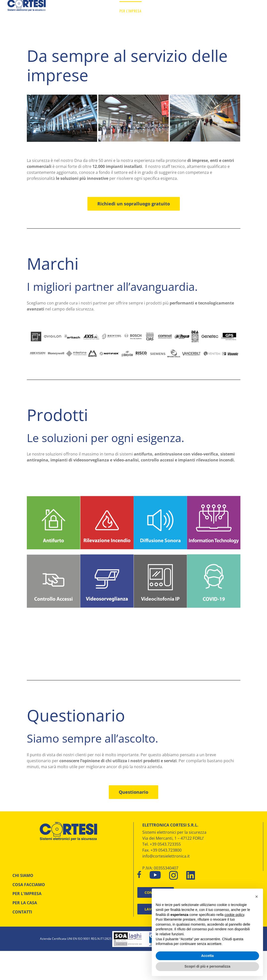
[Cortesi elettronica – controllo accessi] (54, 557)
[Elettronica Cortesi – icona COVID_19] (214, 556)
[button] (257, 897)
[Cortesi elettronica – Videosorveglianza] (107, 556)
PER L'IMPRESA (27, 894)
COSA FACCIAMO (29, 885)
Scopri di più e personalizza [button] (207, 966)
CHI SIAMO (23, 875)
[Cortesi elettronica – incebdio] (107, 498)
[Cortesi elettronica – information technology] (214, 498)
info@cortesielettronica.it (166, 856)
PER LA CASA (25, 903)
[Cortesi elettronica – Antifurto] (54, 498)
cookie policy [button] (234, 915)
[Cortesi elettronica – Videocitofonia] (160, 557)
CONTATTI (22, 912)
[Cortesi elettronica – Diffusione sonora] (160, 498)
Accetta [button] (208, 956)
